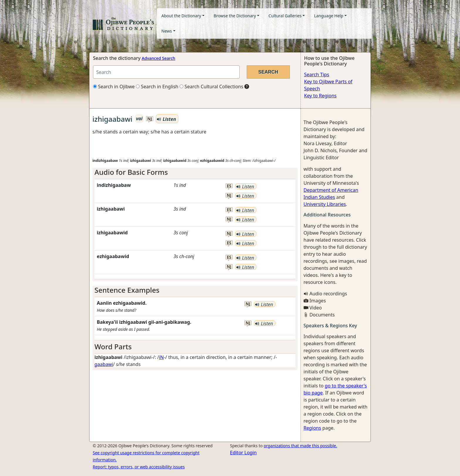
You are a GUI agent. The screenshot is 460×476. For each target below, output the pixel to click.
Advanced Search (158, 58)
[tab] (195, 172)
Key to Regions (321, 96)
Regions (312, 428)
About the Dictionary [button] (181, 16)
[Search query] (166, 72)
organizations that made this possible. (300, 446)
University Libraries (325, 204)
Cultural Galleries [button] (285, 16)
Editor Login (243, 453)
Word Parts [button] (113, 347)
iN (161, 357)
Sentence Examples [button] (127, 290)
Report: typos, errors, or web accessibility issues (139, 467)
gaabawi (104, 364)
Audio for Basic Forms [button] (131, 172)
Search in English (157, 87)
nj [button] (150, 119)
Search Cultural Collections (211, 87)
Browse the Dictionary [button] (235, 16)
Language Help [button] (329, 16)
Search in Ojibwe (114, 87)
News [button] (167, 31)
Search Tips (317, 74)
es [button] (229, 186)
